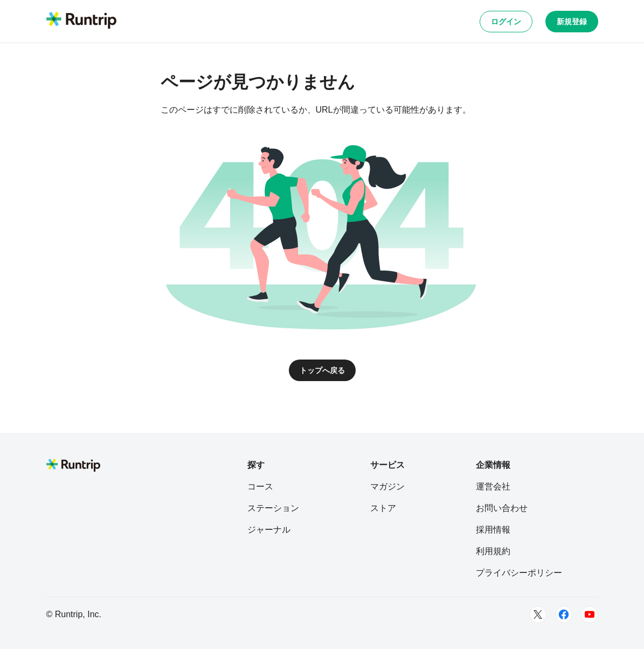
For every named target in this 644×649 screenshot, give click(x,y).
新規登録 (572, 22)
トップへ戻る (322, 370)
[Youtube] (590, 615)
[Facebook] (564, 615)
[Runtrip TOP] (81, 21)
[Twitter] (538, 615)
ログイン (506, 22)
